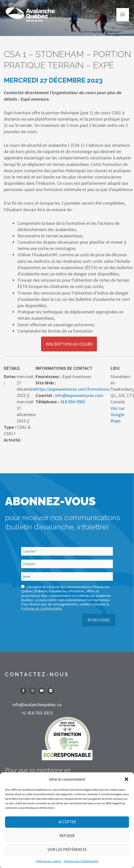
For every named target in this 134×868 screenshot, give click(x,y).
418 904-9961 (73, 402)
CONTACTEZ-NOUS (37, 674)
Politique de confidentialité (81, 861)
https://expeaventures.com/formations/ (73, 389)
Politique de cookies (49, 861)
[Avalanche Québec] (30, 14)
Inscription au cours (69, 344)
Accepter (67, 822)
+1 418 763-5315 (37, 713)
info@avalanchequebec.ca (37, 704)
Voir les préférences (67, 849)
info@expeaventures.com (79, 395)
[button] (126, 779)
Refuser (67, 836)
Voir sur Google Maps (118, 414)
